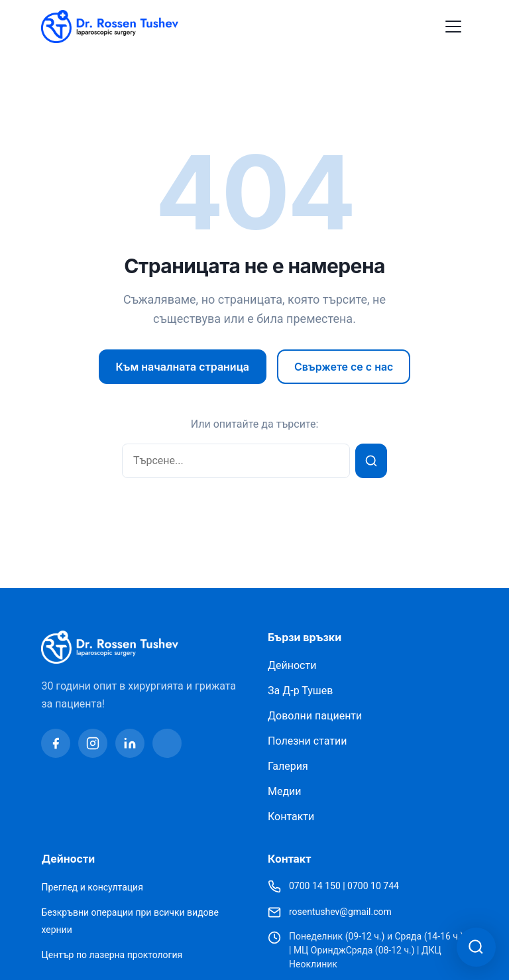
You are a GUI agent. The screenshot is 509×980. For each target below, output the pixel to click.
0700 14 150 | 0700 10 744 (344, 886)
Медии (285, 791)
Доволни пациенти (315, 716)
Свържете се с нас (344, 367)
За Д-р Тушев (300, 691)
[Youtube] (167, 743)
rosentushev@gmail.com (340, 912)
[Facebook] (56, 743)
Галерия (288, 766)
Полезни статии (307, 741)
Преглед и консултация (92, 887)
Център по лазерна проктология (112, 955)
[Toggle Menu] (453, 27)
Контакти (291, 817)
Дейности (292, 665)
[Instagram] (93, 743)
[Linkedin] (130, 743)
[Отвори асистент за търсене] (476, 947)
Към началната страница (183, 367)
